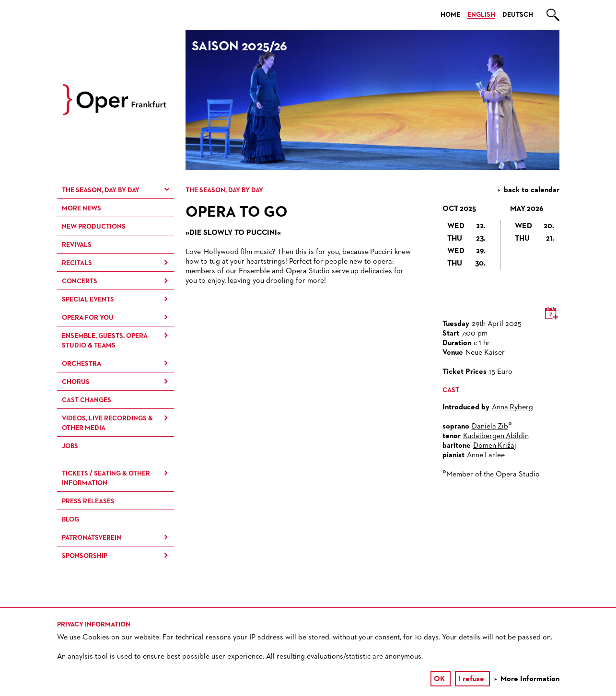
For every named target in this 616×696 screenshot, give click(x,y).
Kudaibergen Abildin (496, 436)
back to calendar (532, 190)
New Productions (94, 227)
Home (450, 15)
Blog (70, 520)
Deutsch (518, 15)
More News (81, 209)
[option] (372, 100)
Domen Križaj (495, 446)
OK (439, 679)
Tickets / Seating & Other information (106, 478)
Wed (467, 226)
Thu (467, 239)
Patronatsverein (92, 538)
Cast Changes (87, 400)
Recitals (77, 263)
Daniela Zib (490, 427)
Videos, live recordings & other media (107, 423)
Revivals (77, 245)
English (481, 15)
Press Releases (88, 501)
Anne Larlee (486, 455)
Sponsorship (85, 556)
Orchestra (81, 364)
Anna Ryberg (512, 407)
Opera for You (88, 318)
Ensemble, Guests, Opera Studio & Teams (105, 341)
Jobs (70, 446)
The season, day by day (101, 190)
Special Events (88, 300)
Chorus (76, 382)
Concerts (80, 281)
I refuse (471, 679)
